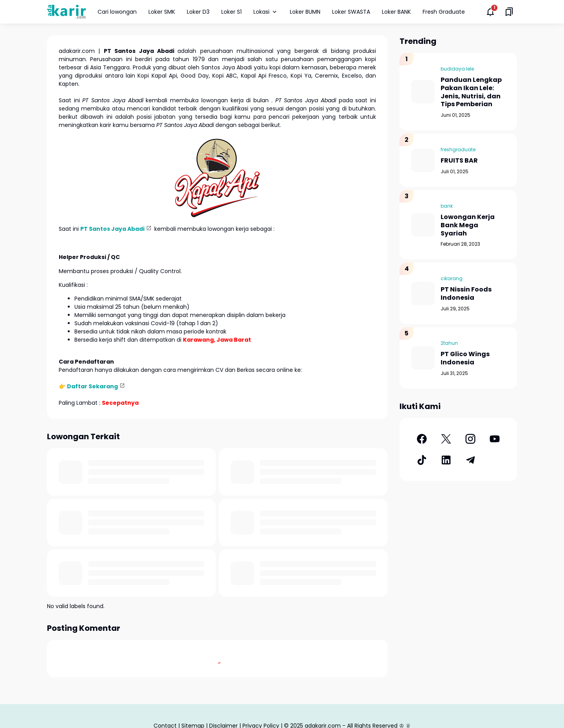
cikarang (452, 278)
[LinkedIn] (446, 460)
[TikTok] (422, 460)
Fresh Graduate (444, 12)
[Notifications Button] (490, 12)
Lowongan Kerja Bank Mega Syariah (468, 225)
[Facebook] (422, 439)
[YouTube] (495, 439)
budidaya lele (457, 69)
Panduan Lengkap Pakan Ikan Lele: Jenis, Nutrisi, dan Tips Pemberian (471, 92)
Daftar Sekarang (92, 386)
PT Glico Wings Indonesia (465, 359)
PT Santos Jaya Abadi (112, 229)
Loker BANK (396, 12)
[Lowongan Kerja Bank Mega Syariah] (423, 225)
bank (447, 206)
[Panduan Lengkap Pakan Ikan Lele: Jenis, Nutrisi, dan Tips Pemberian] (423, 92)
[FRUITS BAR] (423, 160)
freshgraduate (458, 149)
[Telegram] (470, 460)
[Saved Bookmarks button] (509, 12)
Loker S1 (231, 12)
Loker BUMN (305, 12)
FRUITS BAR (459, 161)
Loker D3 (198, 12)
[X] (446, 439)
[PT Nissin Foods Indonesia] (423, 293)
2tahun (449, 343)
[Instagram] (470, 439)
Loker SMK (162, 12)
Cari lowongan (117, 12)
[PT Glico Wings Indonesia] (423, 358)
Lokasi (266, 12)
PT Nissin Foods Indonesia (466, 294)
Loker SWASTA (351, 12)
